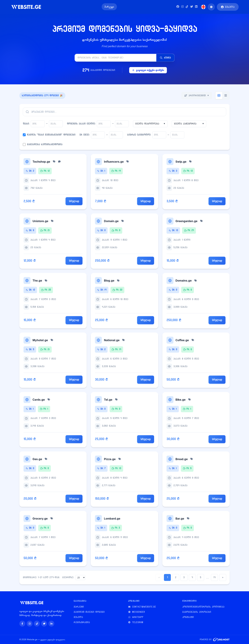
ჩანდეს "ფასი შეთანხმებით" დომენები (51, 135)
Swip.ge (181, 162)
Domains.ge (184, 281)
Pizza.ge (110, 459)
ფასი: (26, 124)
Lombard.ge (112, 519)
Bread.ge (182, 459)
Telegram (138, 622)
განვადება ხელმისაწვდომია (45, 144)
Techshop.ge (41, 162)
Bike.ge (181, 400)
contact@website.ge (144, 607)
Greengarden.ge (186, 221)
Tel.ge (108, 400)
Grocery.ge (40, 519)
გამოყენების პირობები (197, 612)
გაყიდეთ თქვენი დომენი (148, 70)
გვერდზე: (68, 577)
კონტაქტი (188, 617)
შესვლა (78, 617)
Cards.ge (39, 400)
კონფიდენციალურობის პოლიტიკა (203, 607)
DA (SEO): (85, 135)
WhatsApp (138, 617)
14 (215, 577)
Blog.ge (109, 281)
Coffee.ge (182, 340)
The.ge (37, 281)
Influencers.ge (114, 162)
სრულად (74, 201)
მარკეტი (109, 7)
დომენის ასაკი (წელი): (81, 124)
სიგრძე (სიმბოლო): (139, 135)
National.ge (112, 340)
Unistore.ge (40, 221)
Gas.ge (37, 459)
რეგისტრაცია (82, 622)
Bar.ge (180, 519)
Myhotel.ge (40, 340)
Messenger (139, 612)
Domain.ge (111, 221)
